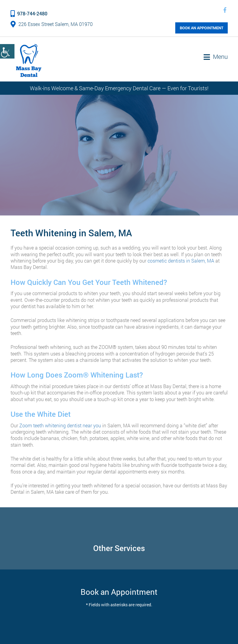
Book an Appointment (202, 28)
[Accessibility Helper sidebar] (7, 51)
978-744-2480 (29, 13)
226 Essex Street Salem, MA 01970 (52, 24)
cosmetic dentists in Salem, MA (181, 261)
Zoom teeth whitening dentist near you (60, 425)
